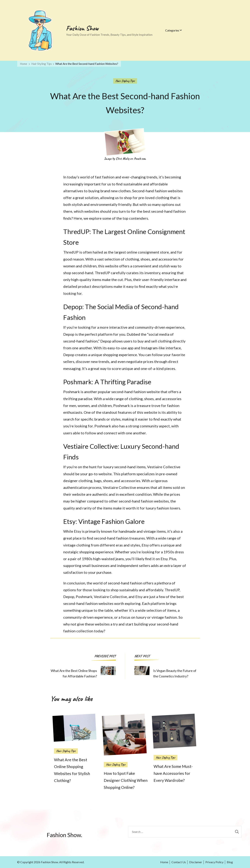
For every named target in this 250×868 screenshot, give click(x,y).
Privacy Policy (214, 862)
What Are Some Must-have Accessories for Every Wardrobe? (173, 773)
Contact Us (179, 862)
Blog (230, 862)
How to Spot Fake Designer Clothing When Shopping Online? (126, 780)
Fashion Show (82, 28)
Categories (172, 30)
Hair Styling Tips (125, 81)
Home (164, 862)
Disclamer (196, 862)
